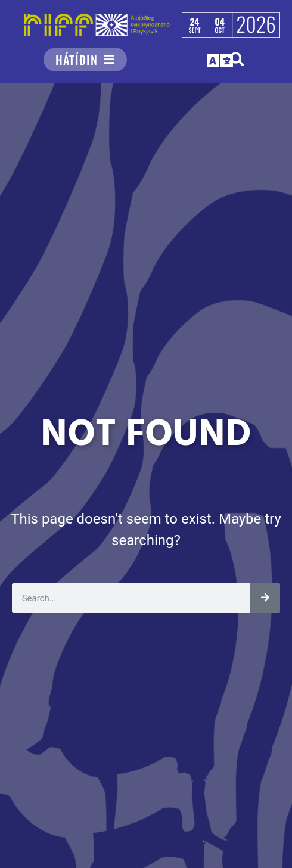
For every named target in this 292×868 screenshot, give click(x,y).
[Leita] (265, 598)
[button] (220, 60)
